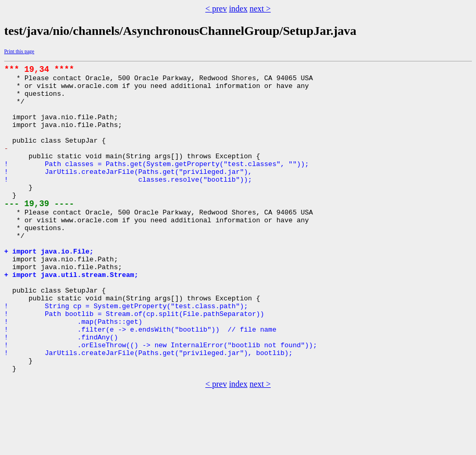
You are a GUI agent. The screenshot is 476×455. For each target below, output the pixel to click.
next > (260, 9)
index (239, 9)
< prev (216, 9)
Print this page (19, 51)
